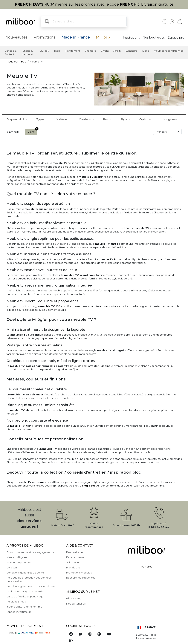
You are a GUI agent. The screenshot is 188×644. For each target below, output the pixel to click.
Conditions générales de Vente (25, 573)
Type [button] (40, 119)
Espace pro (176, 38)
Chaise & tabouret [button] (28, 53)
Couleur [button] (85, 119)
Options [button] (145, 119)
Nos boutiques (154, 38)
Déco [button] (146, 51)
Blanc (32, 131)
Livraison (12, 568)
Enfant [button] (105, 51)
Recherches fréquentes (81, 578)
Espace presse (75, 557)
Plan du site (73, 568)
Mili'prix (103, 37)
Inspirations (131, 38)
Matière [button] (62, 119)
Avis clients (73, 563)
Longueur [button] (171, 119)
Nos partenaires (76, 604)
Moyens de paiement (19, 563)
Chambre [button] (90, 51)
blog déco (89, 486)
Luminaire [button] (132, 51)
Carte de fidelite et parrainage (25, 597)
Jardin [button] (117, 51)
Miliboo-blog (74, 598)
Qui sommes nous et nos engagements (30, 552)
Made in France (76, 37)
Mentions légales (17, 557)
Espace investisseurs (19, 612)
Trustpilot (146, 567)
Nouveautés (16, 37)
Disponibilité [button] (16, 119)
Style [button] (124, 119)
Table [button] (57, 51)
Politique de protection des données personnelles (29, 579)
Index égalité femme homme (24, 607)
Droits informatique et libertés (25, 592)
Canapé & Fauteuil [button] (11, 53)
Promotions (45, 37)
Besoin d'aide (75, 552)
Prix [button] (106, 119)
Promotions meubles (79, 573)
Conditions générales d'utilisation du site (31, 586)
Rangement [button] (73, 51)
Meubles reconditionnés (169, 51)
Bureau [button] (45, 51)
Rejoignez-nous (16, 602)
